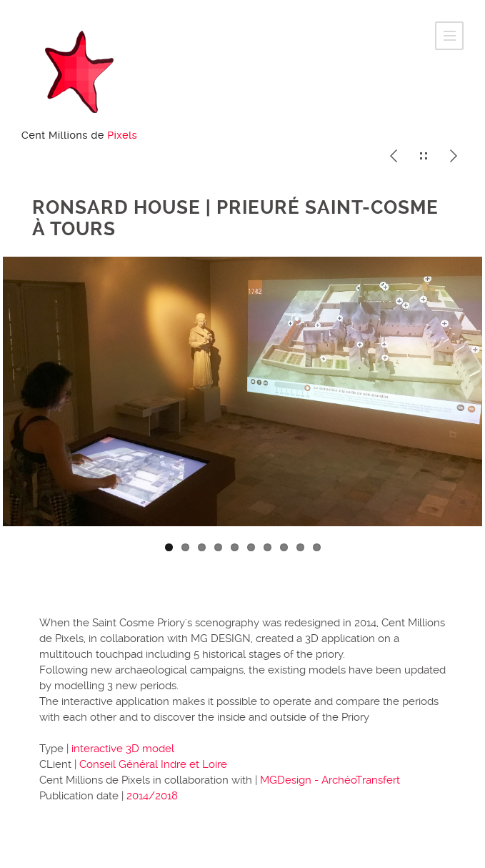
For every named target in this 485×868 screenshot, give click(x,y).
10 (317, 547)
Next (464, 406)
